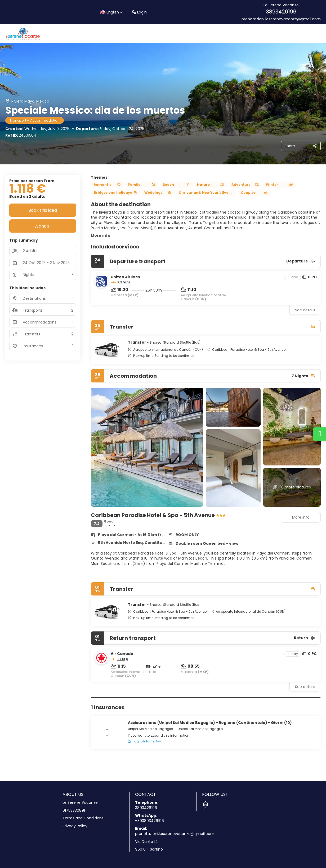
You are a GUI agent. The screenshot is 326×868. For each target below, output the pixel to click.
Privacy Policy (75, 826)
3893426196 (281, 12)
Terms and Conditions (83, 818)
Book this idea (43, 210)
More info (101, 236)
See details (305, 310)
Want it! (43, 226)
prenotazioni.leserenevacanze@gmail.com (281, 19)
